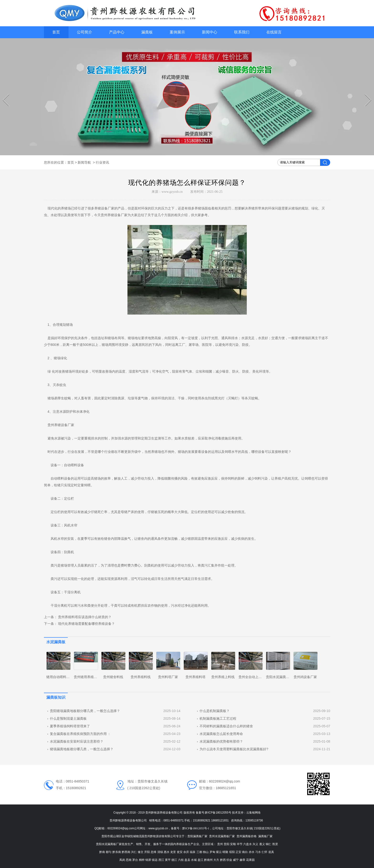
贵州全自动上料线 (252, 677)
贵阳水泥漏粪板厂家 (281, 677)
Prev (3, 94)
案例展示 (177, 32)
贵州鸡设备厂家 (305, 677)
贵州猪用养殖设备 (87, 677)
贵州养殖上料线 (223, 677)
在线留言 (274, 32)
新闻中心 (210, 32)
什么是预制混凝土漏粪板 (68, 718)
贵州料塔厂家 (168, 677)
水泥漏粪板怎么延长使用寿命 (221, 734)
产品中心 (117, 32)
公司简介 (84, 32)
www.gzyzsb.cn (172, 192)
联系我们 (242, 32)
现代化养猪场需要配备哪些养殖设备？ (86, 624)
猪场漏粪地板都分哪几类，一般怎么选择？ (82, 749)
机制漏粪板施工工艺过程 (218, 718)
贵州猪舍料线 (113, 677)
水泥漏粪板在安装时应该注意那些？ (77, 741)
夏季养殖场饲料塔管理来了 (70, 726)
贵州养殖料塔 (195, 677)
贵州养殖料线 (141, 677)
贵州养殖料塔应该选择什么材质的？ (84, 617)
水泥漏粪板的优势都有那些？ (221, 741)
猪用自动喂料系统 (60, 677)
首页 (56, 32)
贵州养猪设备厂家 (114, 215)
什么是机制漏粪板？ (215, 711)
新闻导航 (84, 162)
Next (366, 94)
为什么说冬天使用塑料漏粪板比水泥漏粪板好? (234, 749)
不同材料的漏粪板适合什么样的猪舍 (226, 726)
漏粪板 (147, 32)
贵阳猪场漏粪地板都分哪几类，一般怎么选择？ (85, 711)
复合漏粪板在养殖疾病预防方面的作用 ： (80, 734)
